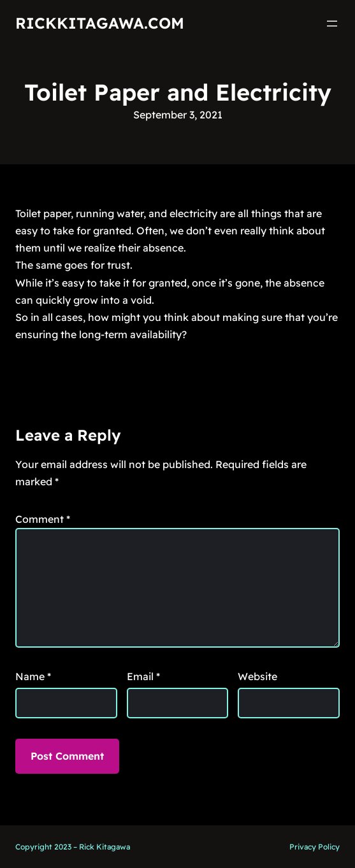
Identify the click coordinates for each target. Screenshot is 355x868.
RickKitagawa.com (100, 23)
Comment (43, 519)
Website (257, 676)
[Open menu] (332, 24)
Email (143, 676)
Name (33, 676)
